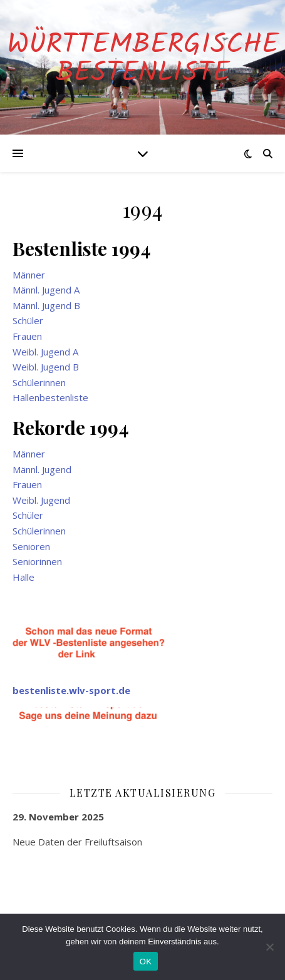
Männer (29, 275)
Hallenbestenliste (50, 397)
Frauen (27, 336)
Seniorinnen (37, 561)
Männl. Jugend (42, 469)
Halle (23, 577)
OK (146, 962)
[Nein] (269, 947)
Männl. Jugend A (46, 290)
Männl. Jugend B (46, 305)
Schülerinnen (39, 382)
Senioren (31, 546)
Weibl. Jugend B (46, 367)
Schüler (28, 320)
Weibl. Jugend (41, 500)
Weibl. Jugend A (45, 352)
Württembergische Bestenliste (143, 59)
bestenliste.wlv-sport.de (71, 690)
